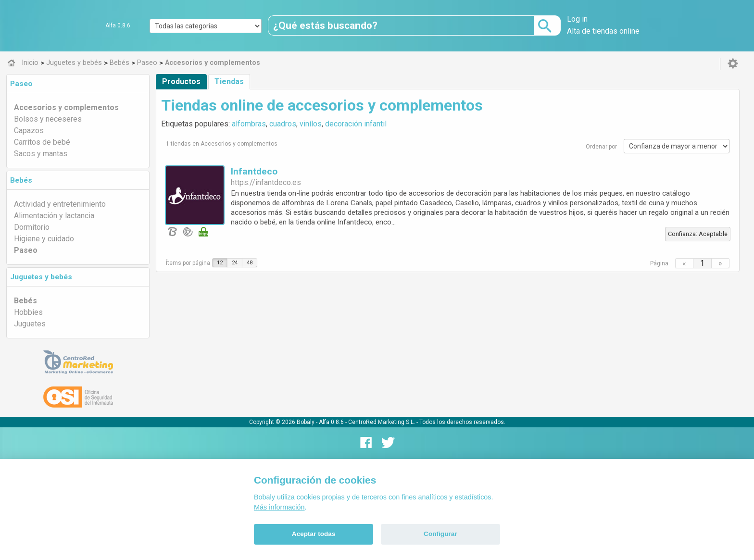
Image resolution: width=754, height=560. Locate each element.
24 (235, 263)
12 (220, 263)
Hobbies (28, 312)
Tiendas (229, 81)
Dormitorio (32, 227)
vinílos (311, 124)
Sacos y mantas (41, 154)
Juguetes (30, 324)
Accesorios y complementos (66, 107)
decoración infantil (356, 124)
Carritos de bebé (42, 142)
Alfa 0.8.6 (118, 25)
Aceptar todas (314, 534)
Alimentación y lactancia (54, 216)
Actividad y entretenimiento (60, 204)
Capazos (29, 131)
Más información (279, 507)
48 (250, 263)
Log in (577, 19)
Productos (181, 81)
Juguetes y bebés (41, 277)
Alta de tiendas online (603, 31)
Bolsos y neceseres (48, 119)
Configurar (440, 534)
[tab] (78, 84)
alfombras (249, 124)
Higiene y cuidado (44, 239)
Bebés (21, 180)
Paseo (21, 84)
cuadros (283, 124)
